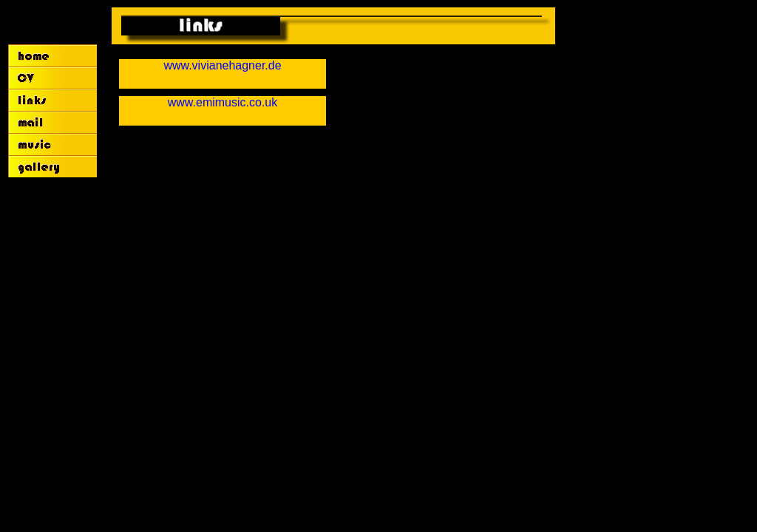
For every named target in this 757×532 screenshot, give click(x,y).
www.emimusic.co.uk (223, 102)
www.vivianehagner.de (222, 65)
